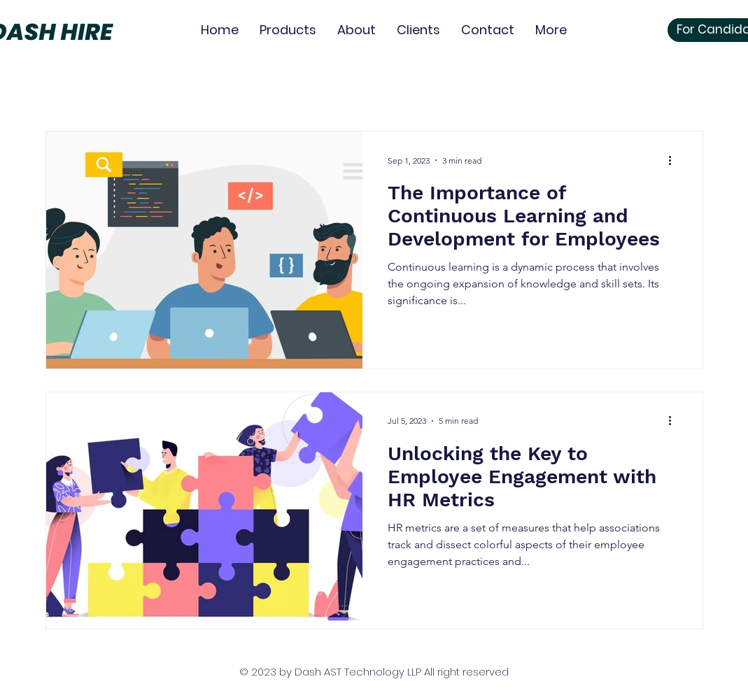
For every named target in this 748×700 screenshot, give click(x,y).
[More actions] (675, 160)
